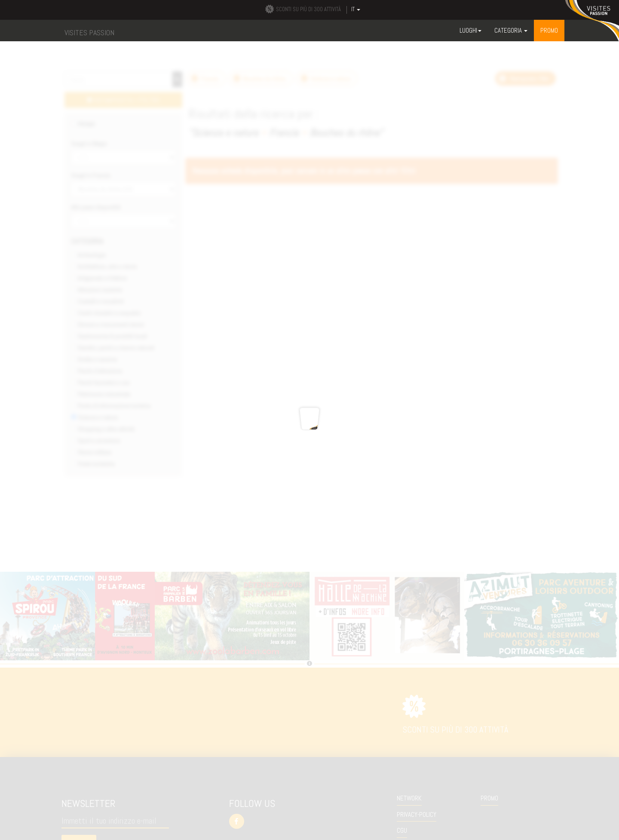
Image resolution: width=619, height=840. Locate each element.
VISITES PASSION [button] (89, 32)
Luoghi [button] (470, 30)
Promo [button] (549, 30)
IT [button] (356, 9)
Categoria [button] (511, 30)
